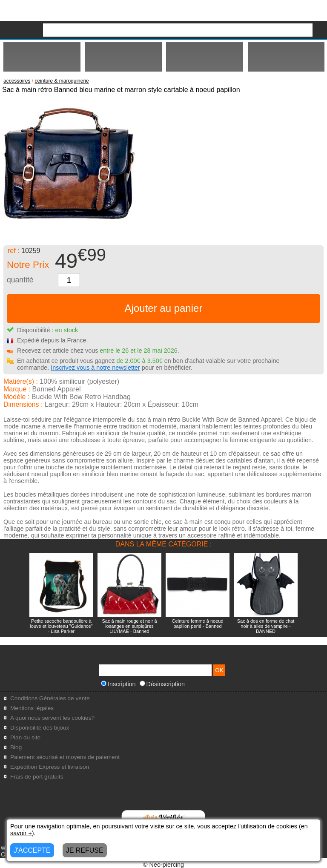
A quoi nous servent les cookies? (52, 718)
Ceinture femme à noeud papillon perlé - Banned (197, 624)
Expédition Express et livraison (50, 767)
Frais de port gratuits (37, 777)
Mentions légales (32, 708)
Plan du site (25, 737)
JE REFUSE (85, 850)
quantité (20, 280)
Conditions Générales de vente (50, 698)
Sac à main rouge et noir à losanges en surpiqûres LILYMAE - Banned (129, 626)
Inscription (118, 684)
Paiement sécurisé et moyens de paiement (65, 757)
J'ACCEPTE (32, 850)
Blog (16, 747)
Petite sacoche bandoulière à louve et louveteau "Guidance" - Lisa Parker (61, 626)
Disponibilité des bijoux (40, 728)
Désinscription (162, 684)
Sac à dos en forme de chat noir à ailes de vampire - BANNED (266, 626)
